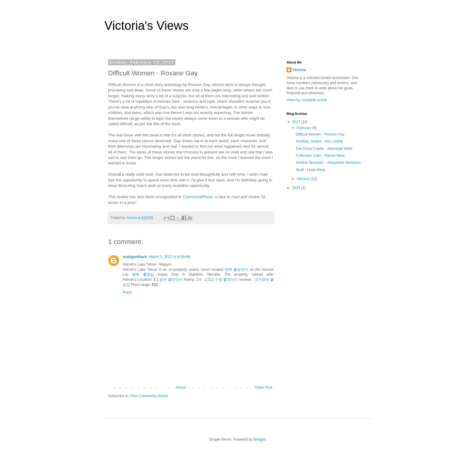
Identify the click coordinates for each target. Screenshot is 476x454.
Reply (127, 292)
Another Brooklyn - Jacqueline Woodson (328, 163)
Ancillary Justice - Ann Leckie (319, 141)
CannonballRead (198, 197)
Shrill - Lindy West (310, 170)
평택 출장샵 (143, 274)
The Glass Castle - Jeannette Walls (324, 149)
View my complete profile (307, 100)
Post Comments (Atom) (149, 396)
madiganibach (135, 257)
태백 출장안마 (236, 270)
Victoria (299, 70)
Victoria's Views (146, 26)
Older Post (264, 387)
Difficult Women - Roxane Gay (320, 134)
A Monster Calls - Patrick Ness (320, 156)
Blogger (260, 439)
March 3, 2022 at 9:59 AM (170, 257)
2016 (297, 188)
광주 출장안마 (171, 280)
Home (181, 387)
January (304, 179)
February (304, 128)
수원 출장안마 (226, 280)
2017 (297, 122)
